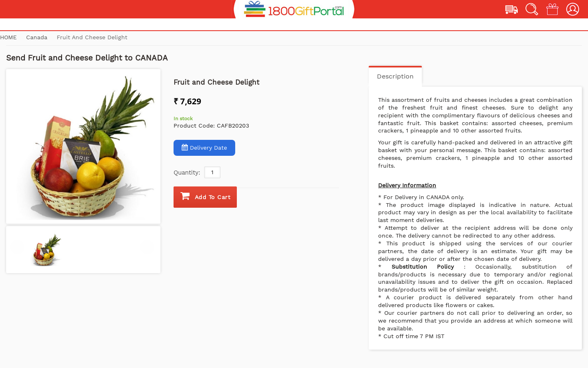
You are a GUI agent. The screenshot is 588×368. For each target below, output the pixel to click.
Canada (38, 37)
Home (8, 37)
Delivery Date (204, 147)
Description (395, 76)
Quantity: (187, 173)
